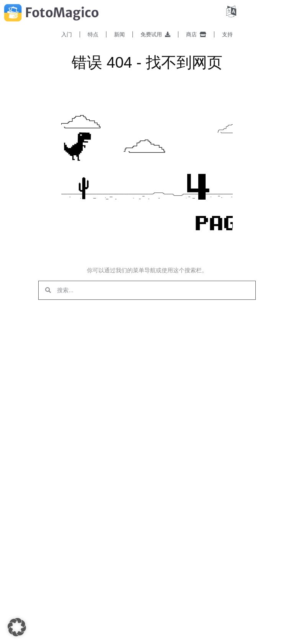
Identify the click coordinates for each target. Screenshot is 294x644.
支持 (227, 34)
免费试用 (155, 34)
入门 (67, 34)
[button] (17, 627)
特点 (93, 34)
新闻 (119, 34)
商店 (196, 34)
